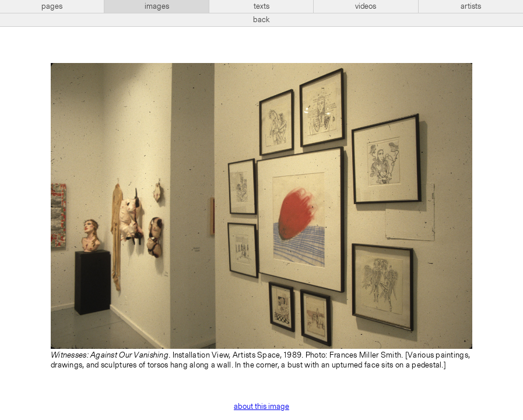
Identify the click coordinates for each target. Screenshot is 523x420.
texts (261, 6)
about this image (261, 407)
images (157, 6)
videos (366, 6)
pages (52, 6)
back (261, 20)
